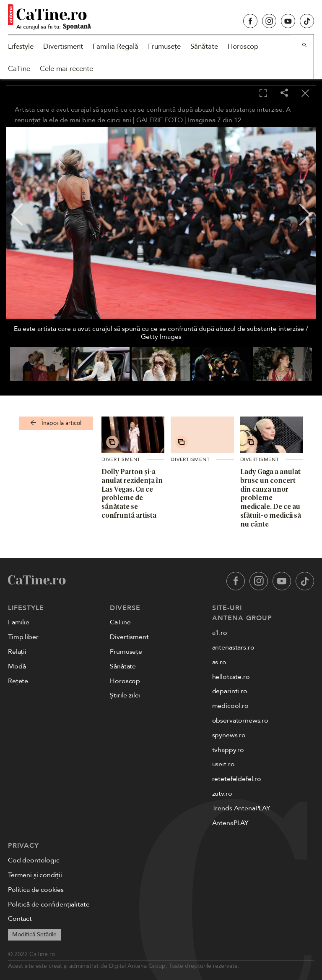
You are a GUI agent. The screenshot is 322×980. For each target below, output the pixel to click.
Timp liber (23, 637)
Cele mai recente (66, 69)
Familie (19, 622)
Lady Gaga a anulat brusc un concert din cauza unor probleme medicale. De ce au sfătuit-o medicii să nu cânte (271, 498)
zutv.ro (222, 794)
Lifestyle (21, 46)
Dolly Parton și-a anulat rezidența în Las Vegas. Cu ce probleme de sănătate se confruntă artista (132, 493)
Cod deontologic (34, 860)
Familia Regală (116, 46)
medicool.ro (230, 706)
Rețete (18, 681)
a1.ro (220, 633)
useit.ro (223, 764)
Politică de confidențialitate (49, 904)
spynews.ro (229, 735)
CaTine (19, 69)
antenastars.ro (233, 647)
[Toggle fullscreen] (263, 94)
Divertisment (63, 46)
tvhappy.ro (228, 750)
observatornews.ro (240, 721)
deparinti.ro (230, 691)
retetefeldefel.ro (237, 779)
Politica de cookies (36, 890)
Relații (17, 652)
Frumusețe (164, 46)
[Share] (284, 93)
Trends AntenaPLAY (241, 808)
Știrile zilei (125, 695)
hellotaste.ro (231, 677)
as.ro (219, 662)
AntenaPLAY (230, 823)
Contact (20, 919)
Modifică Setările (34, 934)
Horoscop (243, 46)
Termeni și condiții (35, 875)
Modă (17, 666)
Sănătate (204, 46)
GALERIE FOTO (160, 120)
